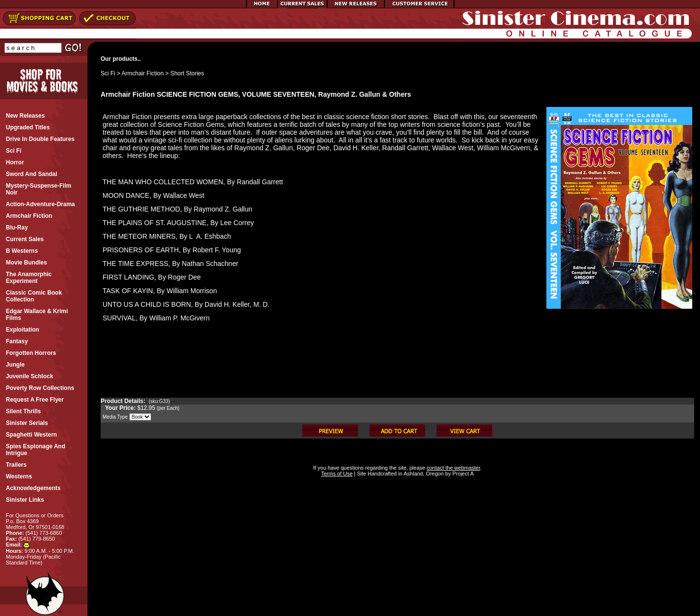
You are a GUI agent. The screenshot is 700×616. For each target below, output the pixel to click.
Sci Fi (108, 73)
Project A (462, 474)
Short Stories (187, 73)
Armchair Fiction (143, 73)
